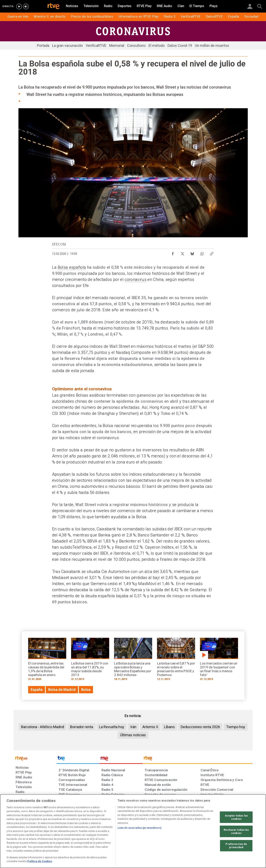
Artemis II (150, 727)
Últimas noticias (133, 735)
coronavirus (136, 279)
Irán (133, 727)
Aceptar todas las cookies (236, 817)
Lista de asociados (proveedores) (139, 828)
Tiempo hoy (236, 727)
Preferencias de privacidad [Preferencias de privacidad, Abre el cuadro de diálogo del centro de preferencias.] (236, 846)
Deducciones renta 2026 (200, 727)
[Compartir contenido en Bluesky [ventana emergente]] (192, 253)
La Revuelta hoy (112, 727)
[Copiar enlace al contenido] (212, 253)
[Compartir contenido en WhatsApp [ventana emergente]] (202, 253)
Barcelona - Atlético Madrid (43, 727)
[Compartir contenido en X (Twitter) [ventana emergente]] (183, 253)
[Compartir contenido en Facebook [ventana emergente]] (173, 253)
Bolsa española (72, 267)
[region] (133, 831)
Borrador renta (82, 727)
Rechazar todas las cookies (236, 831)
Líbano (169, 727)
